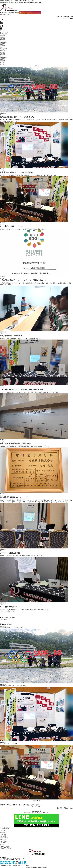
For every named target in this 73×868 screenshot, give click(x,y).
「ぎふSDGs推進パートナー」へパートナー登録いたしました (23, 280)
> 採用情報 (3, 843)
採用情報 (3, 44)
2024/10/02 (3, 332)
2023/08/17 (3, 494)
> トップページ (5, 831)
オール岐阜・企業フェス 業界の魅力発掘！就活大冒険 (21, 390)
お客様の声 (3, 42)
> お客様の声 (4, 841)
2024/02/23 (3, 386)
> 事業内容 (3, 839)
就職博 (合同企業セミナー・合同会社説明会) (17, 172)
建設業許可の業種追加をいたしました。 (15, 497)
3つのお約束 (4, 34)
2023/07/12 (3, 603)
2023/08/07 (3, 549)
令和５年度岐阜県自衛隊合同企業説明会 (15, 443)
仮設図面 (3, 39)
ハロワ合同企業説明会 (9, 607)
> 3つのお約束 (4, 838)
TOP (1, 47)
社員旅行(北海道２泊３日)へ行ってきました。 (18, 117)
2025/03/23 (3, 169)
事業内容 (3, 36)
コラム (2, 115)
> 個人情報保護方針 (6, 848)
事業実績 (3, 37)
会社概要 (3, 46)
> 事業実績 (3, 833)
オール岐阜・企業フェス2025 (11, 226)
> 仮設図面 (3, 834)
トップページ (4, 32)
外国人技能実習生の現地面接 (11, 336)
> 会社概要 (3, 836)
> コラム (3, 845)
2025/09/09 (3, 113)
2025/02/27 (3, 223)
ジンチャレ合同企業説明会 (10, 553)
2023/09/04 (3, 440)
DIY (1, 41)
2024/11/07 (3, 276)
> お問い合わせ (5, 846)
